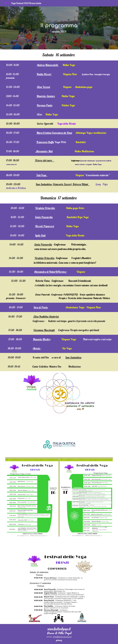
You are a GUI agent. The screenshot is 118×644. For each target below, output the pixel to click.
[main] (59, 28)
